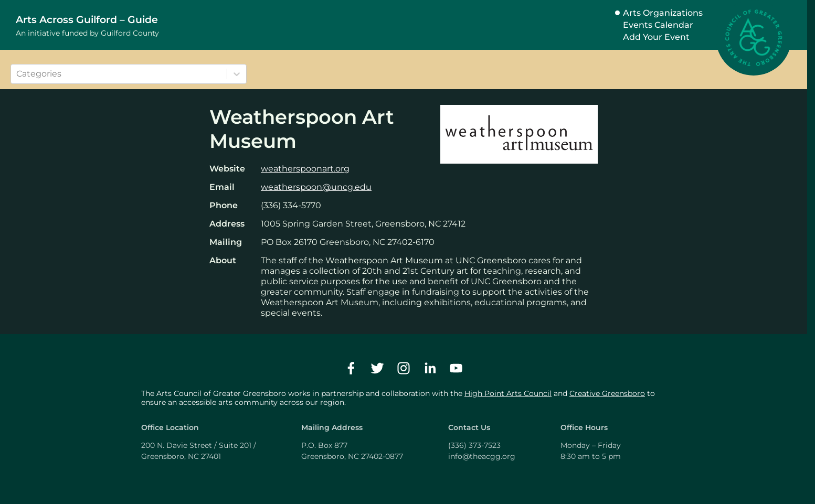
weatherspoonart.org (305, 169)
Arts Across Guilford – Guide (87, 19)
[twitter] (377, 368)
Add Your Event (656, 37)
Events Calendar (658, 25)
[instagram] (404, 368)
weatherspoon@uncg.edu (316, 187)
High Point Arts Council (508, 393)
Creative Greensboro (607, 393)
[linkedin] (430, 368)
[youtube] (456, 368)
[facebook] (351, 368)
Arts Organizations (663, 13)
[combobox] (17, 74)
